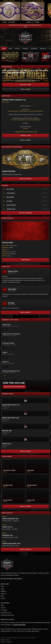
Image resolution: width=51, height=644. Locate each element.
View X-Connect (26, 312)
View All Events (25, 140)
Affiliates (3, 591)
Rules (2, 596)
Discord (3, 608)
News (10, 49)
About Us (4, 594)
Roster (17, 49)
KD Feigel (9, 201)
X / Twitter (4, 610)
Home (4, 49)
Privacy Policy (5, 640)
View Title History (26, 179)
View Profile (25, 260)
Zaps (2, 605)
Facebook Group (6, 613)
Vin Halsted (10, 189)
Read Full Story (25, 85)
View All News (25, 89)
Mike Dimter (10, 197)
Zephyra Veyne (13, 271)
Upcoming (34, 49)
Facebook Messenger (7, 615)
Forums (3, 599)
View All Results (25, 549)
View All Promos (25, 506)
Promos (25, 49)
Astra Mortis (11, 193)
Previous (43, 49)
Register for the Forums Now (14, 387)
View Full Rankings (25, 213)
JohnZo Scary (11, 209)
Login (25, 27)
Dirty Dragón (12, 289)
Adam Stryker (11, 205)
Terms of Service (6, 642)
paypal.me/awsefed (19, 625)
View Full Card (25, 136)
